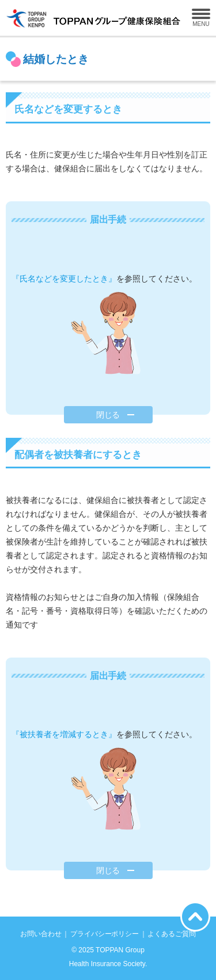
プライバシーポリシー (105, 934)
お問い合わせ (41, 934)
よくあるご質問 (172, 934)
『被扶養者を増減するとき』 (64, 734)
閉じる (108, 415)
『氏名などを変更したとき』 (64, 279)
